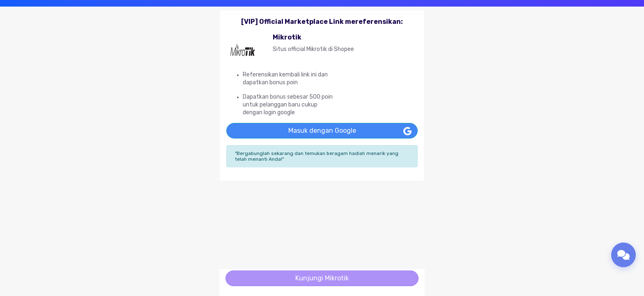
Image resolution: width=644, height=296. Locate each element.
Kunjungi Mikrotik (322, 278)
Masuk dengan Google (322, 131)
